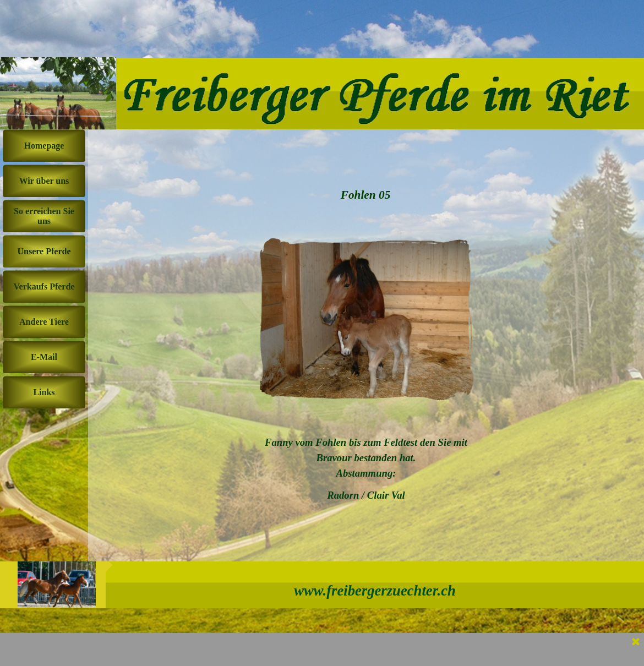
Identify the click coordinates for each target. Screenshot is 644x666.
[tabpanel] (366, 469)
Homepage (44, 146)
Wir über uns (44, 181)
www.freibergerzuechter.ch (375, 591)
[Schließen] (636, 642)
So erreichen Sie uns (44, 216)
